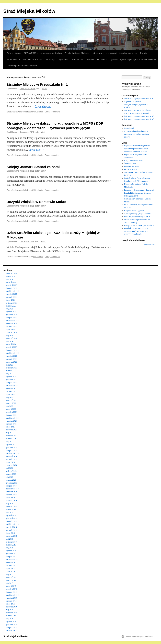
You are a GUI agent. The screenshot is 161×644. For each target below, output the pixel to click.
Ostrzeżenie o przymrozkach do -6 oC (139, 119)
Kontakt (90, 59)
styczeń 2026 (11, 282)
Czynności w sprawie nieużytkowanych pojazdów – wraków (136, 104)
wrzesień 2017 (12, 563)
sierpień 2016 (11, 601)
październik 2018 (13, 524)
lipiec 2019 (10, 498)
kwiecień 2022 (12, 400)
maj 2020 (10, 468)
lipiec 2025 (10, 300)
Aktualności (38, 112)
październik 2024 (13, 321)
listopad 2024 (11, 318)
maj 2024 (10, 335)
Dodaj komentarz (52, 112)
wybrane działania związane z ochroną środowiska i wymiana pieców (137, 134)
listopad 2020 (11, 450)
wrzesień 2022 (12, 388)
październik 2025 (13, 291)
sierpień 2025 (11, 297)
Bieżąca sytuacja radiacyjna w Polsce (139, 225)
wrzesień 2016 (12, 598)
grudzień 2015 (12, 624)
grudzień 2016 (12, 589)
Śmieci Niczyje (130, 163)
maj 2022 (10, 397)
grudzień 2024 (12, 315)
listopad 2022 (11, 383)
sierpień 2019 (11, 495)
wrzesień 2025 (12, 294)
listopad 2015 (11, 627)
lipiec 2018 (10, 533)
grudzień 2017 (12, 554)
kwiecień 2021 (12, 436)
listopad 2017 (11, 557)
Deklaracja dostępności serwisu (22, 66)
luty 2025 (10, 309)
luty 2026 (10, 279)
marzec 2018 (11, 545)
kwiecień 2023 (12, 368)
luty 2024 (10, 341)
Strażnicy (50, 59)
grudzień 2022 (12, 380)
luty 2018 (10, 548)
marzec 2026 (11, 276)
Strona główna (14, 53)
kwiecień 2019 (12, 506)
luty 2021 (10, 442)
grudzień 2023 (12, 347)
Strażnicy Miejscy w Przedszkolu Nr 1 (37, 84)
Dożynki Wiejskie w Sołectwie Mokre (36, 202)
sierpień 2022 (11, 391)
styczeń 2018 (11, 551)
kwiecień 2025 (12, 303)
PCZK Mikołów (131, 169)
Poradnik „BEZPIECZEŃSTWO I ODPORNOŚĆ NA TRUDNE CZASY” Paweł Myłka (138, 231)
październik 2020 (13, 453)
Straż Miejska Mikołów (29, 11)
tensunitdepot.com (149, 244)
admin (44, 89)
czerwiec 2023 (12, 362)
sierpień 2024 (11, 327)
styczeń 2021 (11, 445)
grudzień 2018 (12, 518)
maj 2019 (10, 504)
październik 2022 (13, 386)
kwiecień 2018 (12, 542)
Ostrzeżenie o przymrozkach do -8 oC (139, 99)
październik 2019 (13, 489)
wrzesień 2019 (12, 492)
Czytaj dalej (43, 106)
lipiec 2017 (10, 568)
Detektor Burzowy (132, 166)
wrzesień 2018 (12, 527)
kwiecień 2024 (12, 338)
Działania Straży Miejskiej (77, 53)
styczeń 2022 (11, 409)
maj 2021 (10, 433)
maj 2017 (10, 574)
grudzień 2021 (12, 412)
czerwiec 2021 (12, 430)
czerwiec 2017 (12, 571)
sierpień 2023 (11, 359)
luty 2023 (10, 374)
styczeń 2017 (11, 586)
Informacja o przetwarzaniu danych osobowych (115, 53)
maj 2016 (10, 610)
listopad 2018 (11, 521)
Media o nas (78, 59)
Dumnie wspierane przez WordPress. (139, 636)
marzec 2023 (11, 371)
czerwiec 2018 (12, 536)
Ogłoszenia (63, 59)
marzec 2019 (11, 509)
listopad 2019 (11, 486)
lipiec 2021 (10, 427)
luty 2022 (10, 406)
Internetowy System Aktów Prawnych (139, 190)
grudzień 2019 (12, 483)
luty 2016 (10, 619)
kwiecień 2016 (12, 613)
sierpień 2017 (11, 565)
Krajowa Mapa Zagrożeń (134, 211)
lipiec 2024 (10, 329)
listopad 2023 (11, 350)
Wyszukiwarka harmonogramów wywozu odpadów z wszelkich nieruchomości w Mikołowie (137, 149)
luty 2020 (10, 477)
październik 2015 (13, 630)
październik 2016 (13, 595)
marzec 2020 (11, 474)
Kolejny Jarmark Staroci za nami (33, 167)
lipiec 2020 (10, 462)
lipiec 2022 (10, 394)
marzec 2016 (11, 616)
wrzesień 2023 (12, 356)
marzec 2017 (11, 580)
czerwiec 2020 (12, 465)
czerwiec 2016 (12, 607)
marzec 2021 (11, 439)
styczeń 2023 (11, 377)
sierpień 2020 (11, 459)
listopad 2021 (11, 415)
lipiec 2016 (10, 604)
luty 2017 (10, 583)
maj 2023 (10, 365)
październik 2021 (13, 418)
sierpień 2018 (11, 530)
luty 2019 (10, 512)
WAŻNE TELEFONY (33, 59)
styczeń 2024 (11, 344)
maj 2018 (10, 539)
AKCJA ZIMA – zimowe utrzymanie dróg (43, 53)
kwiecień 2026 (12, 273)
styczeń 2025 (11, 312)
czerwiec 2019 (12, 501)
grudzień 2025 (12, 285)
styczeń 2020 (11, 480)
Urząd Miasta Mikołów (133, 160)
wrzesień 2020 (12, 456)
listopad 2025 (11, 288)
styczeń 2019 (11, 515)
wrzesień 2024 (12, 324)
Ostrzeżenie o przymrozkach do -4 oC (139, 116)
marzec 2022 (11, 403)
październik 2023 (13, 353)
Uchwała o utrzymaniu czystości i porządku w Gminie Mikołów (126, 59)
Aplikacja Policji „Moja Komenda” (138, 214)
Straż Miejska (13, 59)
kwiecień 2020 (12, 471)
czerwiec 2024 (12, 332)
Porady (144, 53)
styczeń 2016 (11, 622)
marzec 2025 (11, 306)
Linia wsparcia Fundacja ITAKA (137, 217)
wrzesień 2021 (12, 421)
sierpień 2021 (11, 424)
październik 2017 (13, 560)
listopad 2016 (11, 592)
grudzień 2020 (12, 447)
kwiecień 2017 (12, 577)
